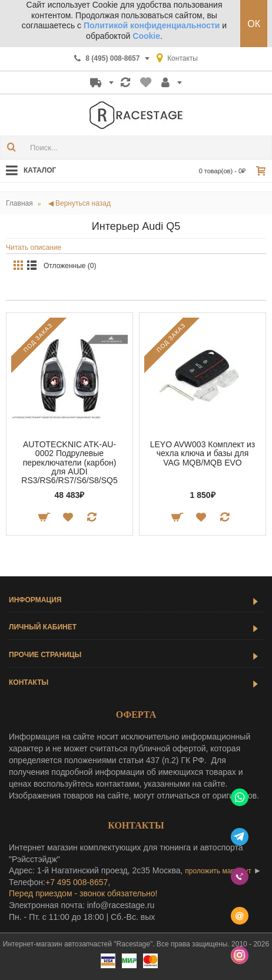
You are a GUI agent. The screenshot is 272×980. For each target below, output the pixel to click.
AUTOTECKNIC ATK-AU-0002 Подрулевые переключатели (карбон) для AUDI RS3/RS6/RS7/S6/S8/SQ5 (69, 463)
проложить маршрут (218, 871)
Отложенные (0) (70, 266)
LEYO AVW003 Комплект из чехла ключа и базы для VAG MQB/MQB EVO (203, 453)
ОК (254, 24)
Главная (19, 203)
